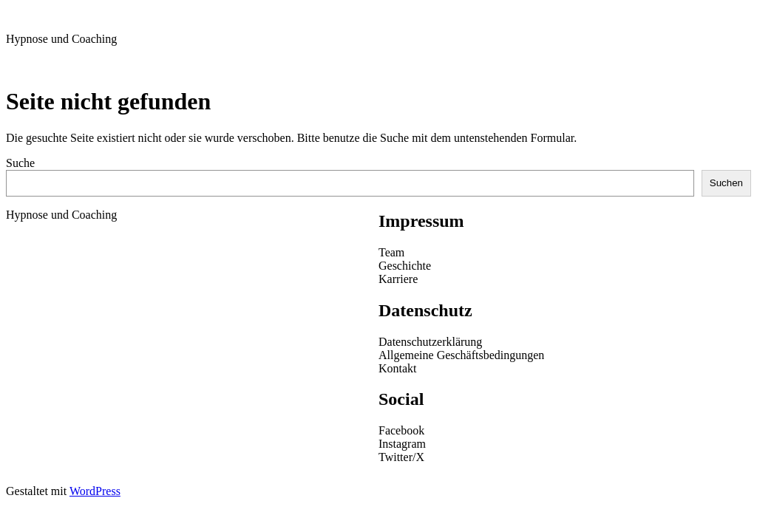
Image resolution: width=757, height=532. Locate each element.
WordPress (95, 491)
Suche (20, 163)
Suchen (726, 183)
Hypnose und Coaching (61, 39)
